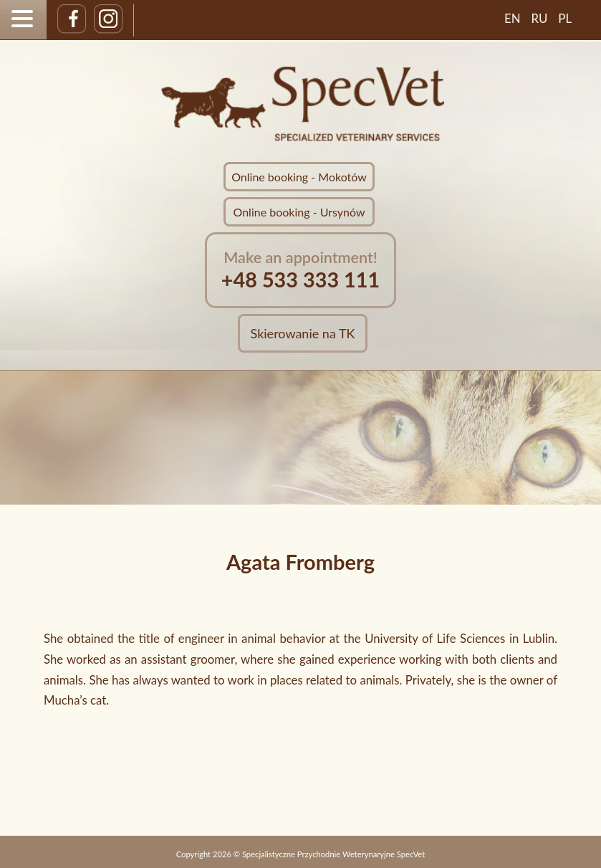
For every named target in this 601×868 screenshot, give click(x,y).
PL (565, 18)
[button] (24, 18)
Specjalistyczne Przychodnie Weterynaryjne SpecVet (333, 854)
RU (540, 18)
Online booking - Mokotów (299, 177)
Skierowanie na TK (303, 333)
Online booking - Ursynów (299, 212)
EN (513, 18)
